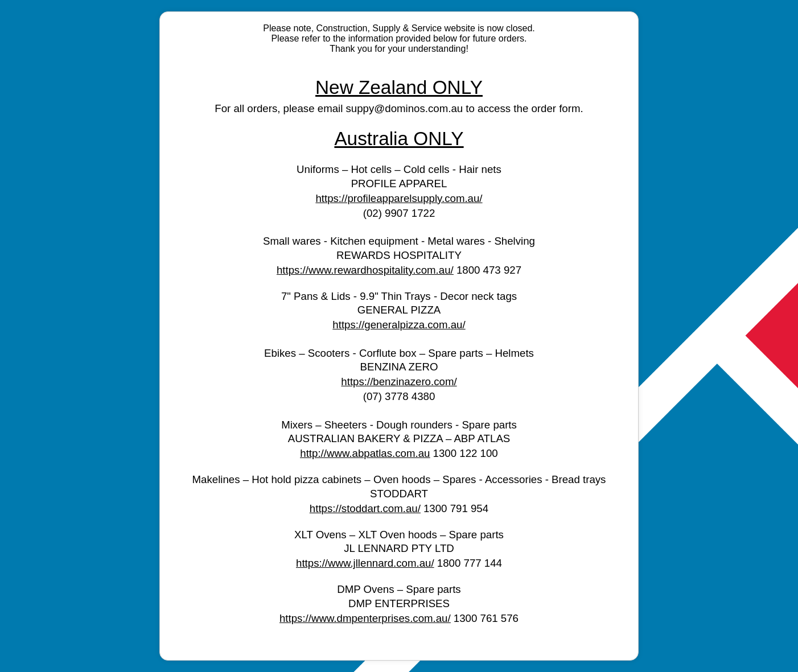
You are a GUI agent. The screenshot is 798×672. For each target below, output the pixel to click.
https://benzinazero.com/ (399, 382)
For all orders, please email (280, 108)
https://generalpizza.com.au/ (399, 325)
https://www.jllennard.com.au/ (365, 563)
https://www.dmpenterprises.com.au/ (365, 618)
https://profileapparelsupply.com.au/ (399, 198)
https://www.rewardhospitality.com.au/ (365, 270)
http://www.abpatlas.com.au (365, 453)
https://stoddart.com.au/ (365, 508)
